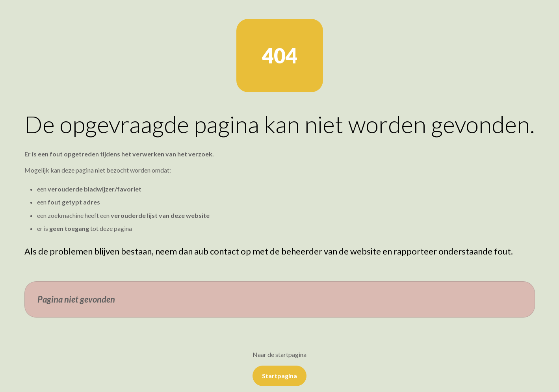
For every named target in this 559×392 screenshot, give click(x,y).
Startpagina (279, 376)
